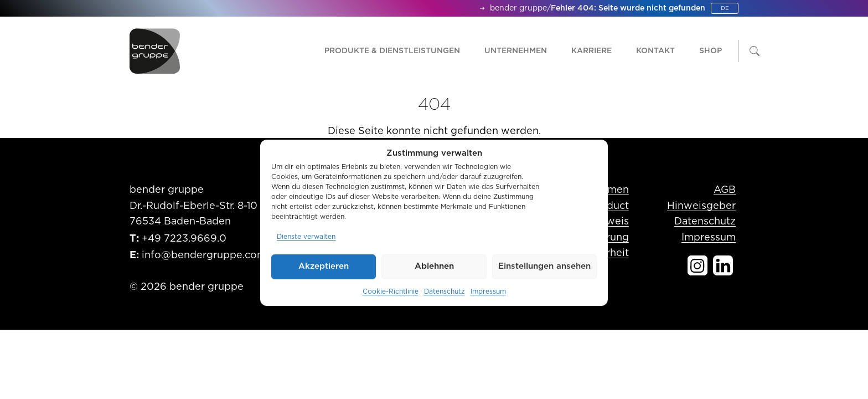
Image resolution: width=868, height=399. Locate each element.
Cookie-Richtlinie (391, 291)
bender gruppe (518, 8)
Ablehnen (434, 266)
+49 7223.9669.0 (184, 239)
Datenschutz (445, 291)
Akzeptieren (324, 266)
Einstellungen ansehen (544, 266)
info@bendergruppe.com (204, 255)
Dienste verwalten (306, 237)
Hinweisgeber (701, 206)
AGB (725, 190)
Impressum (488, 291)
